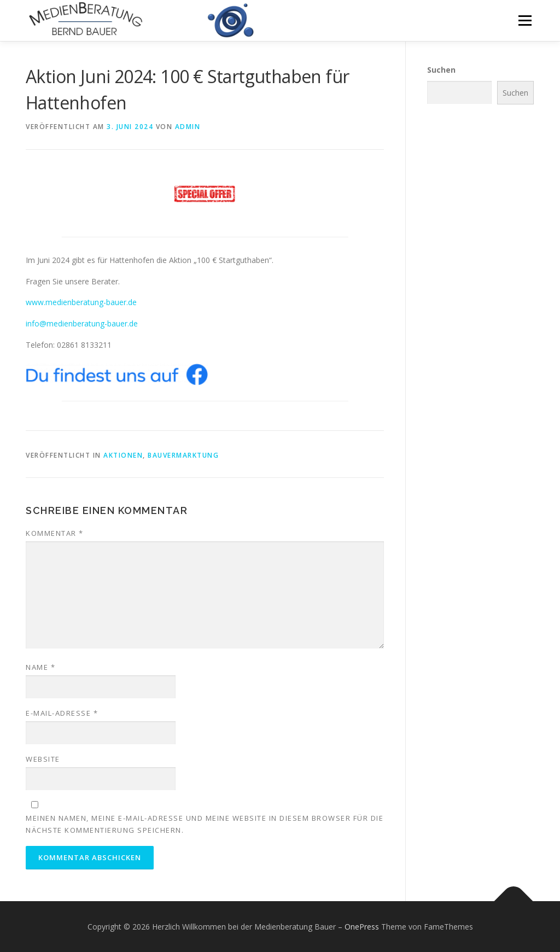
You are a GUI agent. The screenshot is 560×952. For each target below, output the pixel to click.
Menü (525, 21)
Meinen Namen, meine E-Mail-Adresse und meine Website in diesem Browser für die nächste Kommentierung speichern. (205, 824)
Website (43, 759)
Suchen (441, 70)
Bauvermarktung (183, 455)
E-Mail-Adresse (62, 713)
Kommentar (55, 533)
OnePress (362, 927)
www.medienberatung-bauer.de (81, 302)
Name (40, 667)
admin (188, 127)
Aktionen (123, 455)
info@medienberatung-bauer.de (82, 323)
